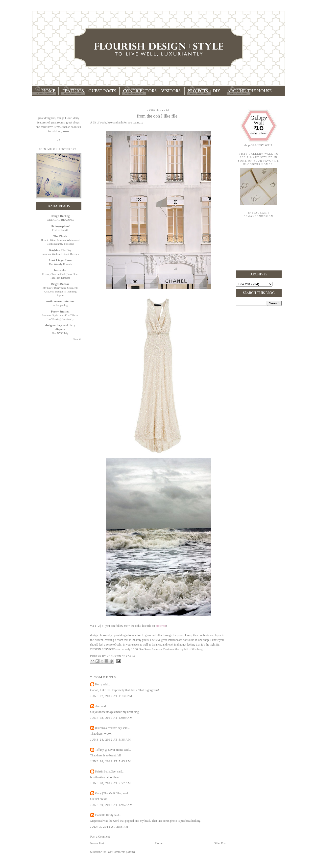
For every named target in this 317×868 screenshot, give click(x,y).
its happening (60, 305)
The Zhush (60, 236)
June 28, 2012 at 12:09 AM (112, 718)
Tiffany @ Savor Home (109, 750)
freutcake (60, 270)
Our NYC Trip (60, 333)
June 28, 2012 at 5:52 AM (111, 783)
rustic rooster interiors (60, 301)
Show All (77, 339)
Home (159, 843)
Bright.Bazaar (60, 284)
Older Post (220, 843)
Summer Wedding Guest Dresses (60, 254)
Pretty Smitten (60, 312)
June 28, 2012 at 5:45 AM (111, 761)
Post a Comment (100, 837)
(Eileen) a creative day (109, 728)
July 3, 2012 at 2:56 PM (109, 827)
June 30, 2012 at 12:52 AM (112, 805)
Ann (98, 706)
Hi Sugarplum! (60, 226)
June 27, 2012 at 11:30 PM (111, 696)
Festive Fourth (60, 230)
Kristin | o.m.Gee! (106, 772)
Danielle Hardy (104, 815)
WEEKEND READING (60, 220)
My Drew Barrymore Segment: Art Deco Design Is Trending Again (60, 291)
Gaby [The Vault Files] (109, 793)
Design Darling (60, 216)
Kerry (99, 684)
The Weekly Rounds (60, 264)
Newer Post (97, 843)
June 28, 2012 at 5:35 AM (111, 740)
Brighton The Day (60, 250)
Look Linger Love (60, 260)
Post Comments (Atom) (121, 852)
